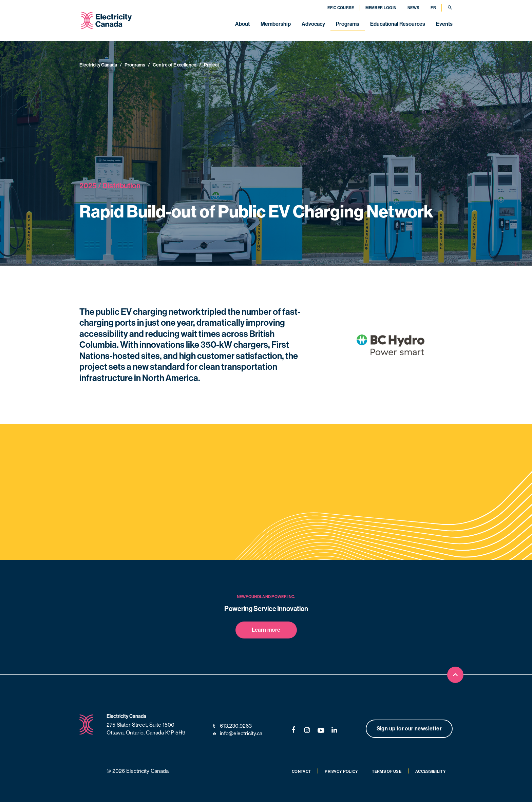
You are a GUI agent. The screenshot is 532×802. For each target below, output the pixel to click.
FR (433, 8)
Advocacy (313, 24)
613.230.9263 (232, 726)
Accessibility (431, 771)
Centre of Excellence (175, 65)
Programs (348, 24)
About (242, 24)
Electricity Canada (98, 65)
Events (444, 24)
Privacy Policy (341, 771)
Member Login (381, 8)
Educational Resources (398, 24)
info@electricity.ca (238, 734)
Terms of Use (387, 771)
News (413, 8)
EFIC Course (341, 8)
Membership (276, 24)
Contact (301, 771)
